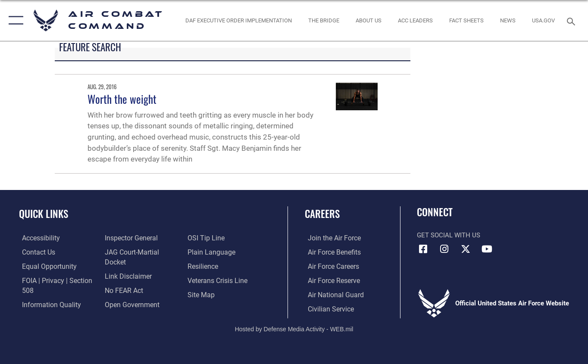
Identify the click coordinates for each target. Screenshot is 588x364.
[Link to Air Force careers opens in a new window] (330, 266)
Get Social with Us (449, 235)
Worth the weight (122, 99)
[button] (14, 20)
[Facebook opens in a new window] (423, 249)
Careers (322, 214)
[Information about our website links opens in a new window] (126, 266)
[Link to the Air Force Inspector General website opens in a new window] (129, 238)
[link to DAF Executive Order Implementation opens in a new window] (238, 20)
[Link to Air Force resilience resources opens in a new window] (203, 266)
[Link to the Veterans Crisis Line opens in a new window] (217, 280)
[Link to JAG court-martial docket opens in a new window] (141, 252)
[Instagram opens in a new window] (444, 249)
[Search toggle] (572, 21)
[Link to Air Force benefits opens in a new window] (330, 252)
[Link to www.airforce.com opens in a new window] (330, 238)
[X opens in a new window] (466, 249)
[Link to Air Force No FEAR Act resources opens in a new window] (122, 280)
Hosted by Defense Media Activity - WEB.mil (294, 328)
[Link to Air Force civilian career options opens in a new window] (327, 308)
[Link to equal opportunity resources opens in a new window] (45, 266)
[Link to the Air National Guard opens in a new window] (331, 294)
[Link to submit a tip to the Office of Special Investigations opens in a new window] (206, 238)
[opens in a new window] (544, 20)
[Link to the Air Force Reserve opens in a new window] (330, 280)
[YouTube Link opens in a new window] (487, 249)
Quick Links (44, 214)
